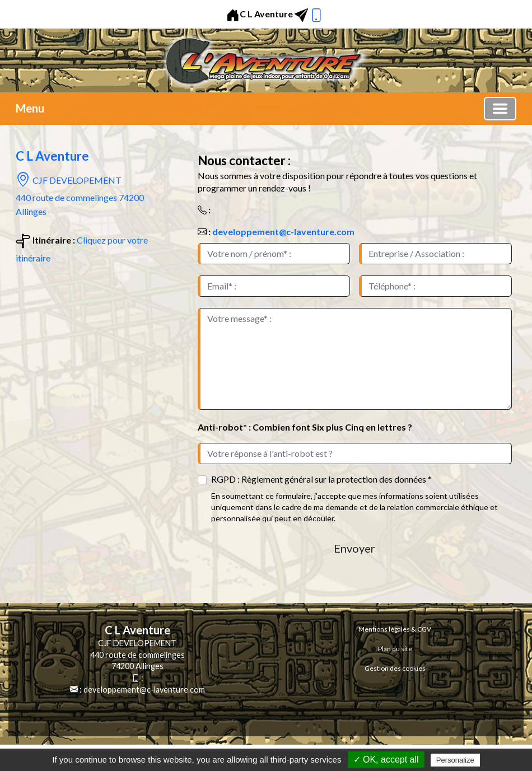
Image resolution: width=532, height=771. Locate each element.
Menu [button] (30, 108)
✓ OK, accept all (386, 760)
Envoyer (354, 548)
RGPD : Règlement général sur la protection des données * (321, 479)
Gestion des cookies (395, 668)
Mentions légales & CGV (395, 629)
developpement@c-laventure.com (283, 232)
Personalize (455, 760)
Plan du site (395, 649)
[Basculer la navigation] (500, 109)
